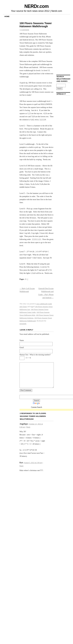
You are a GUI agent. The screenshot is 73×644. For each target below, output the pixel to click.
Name (22, 340)
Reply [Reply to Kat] (22, 466)
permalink (23, 324)
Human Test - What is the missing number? (35, 355)
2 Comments (25, 30)
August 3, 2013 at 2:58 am (33, 463)
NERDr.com (36, 6)
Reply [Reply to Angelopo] (28, 427)
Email (22, 347)
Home (7, 16)
